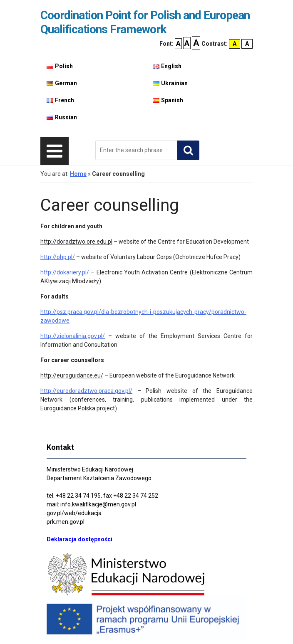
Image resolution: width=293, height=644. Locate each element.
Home (78, 174)
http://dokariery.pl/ (65, 272)
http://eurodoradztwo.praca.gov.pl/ (86, 391)
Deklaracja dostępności (79, 539)
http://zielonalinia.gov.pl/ (73, 336)
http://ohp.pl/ (58, 257)
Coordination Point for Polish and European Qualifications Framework (145, 22)
